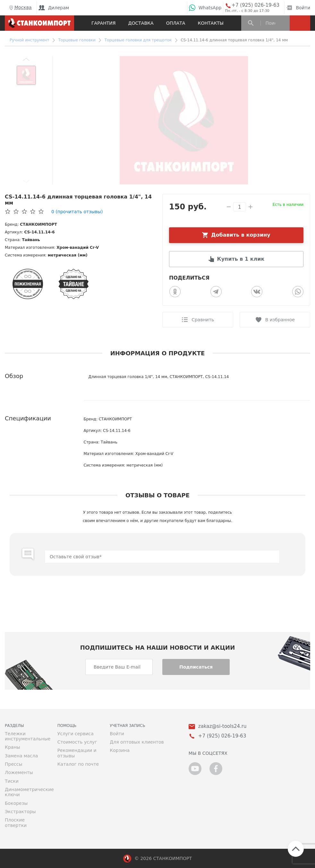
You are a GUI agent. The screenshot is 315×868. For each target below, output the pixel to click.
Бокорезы (16, 803)
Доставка (141, 23)
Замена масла (21, 756)
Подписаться (196, 667)
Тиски (12, 781)
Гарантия (103, 23)
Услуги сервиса (76, 734)
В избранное (280, 320)
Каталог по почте (78, 764)
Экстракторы (20, 812)
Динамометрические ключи (26, 792)
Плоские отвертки (16, 822)
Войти (298, 8)
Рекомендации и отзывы (77, 753)
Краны (13, 747)
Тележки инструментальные (26, 736)
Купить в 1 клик (241, 259)
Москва (20, 8)
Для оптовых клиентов (137, 742)
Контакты (211, 23)
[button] (26, 59)
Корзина (120, 750)
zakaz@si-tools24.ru (222, 726)
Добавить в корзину (241, 235)
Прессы (13, 764)
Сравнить (203, 320)
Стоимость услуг (77, 742)
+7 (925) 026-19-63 (255, 5)
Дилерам (54, 8)
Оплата (176, 23)
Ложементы (19, 772)
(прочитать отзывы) (77, 212)
